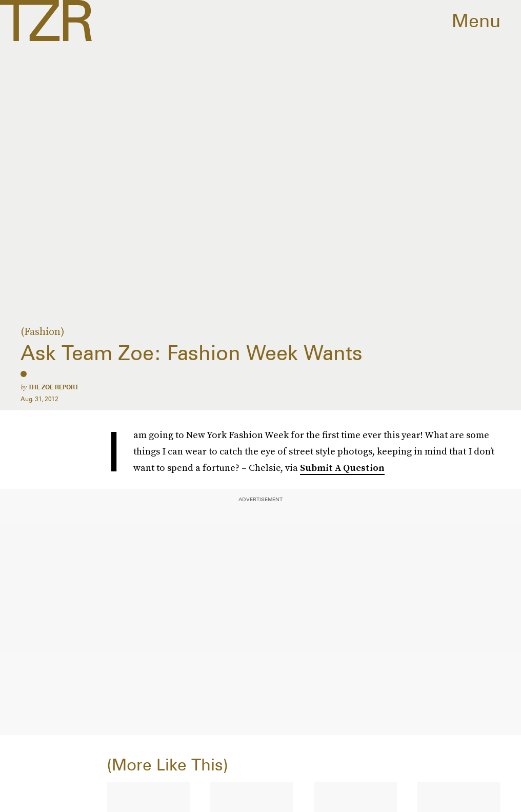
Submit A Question (342, 468)
